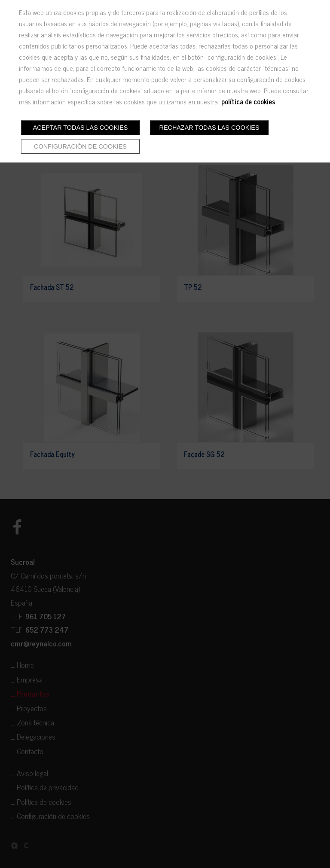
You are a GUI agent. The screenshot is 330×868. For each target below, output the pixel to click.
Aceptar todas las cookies (81, 128)
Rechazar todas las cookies (209, 128)
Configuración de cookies (80, 146)
